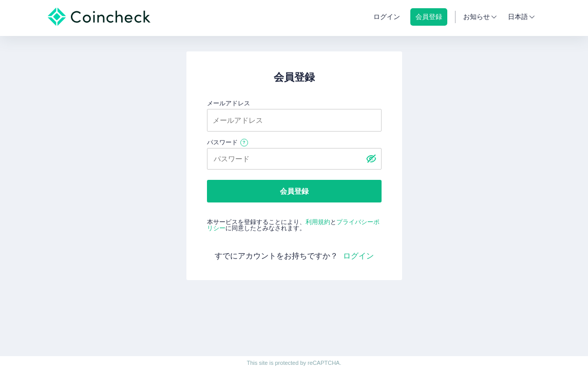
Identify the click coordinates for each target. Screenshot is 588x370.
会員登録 (294, 191)
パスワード (222, 142)
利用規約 (318, 222)
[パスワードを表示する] (371, 159)
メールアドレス (229, 103)
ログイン (387, 17)
